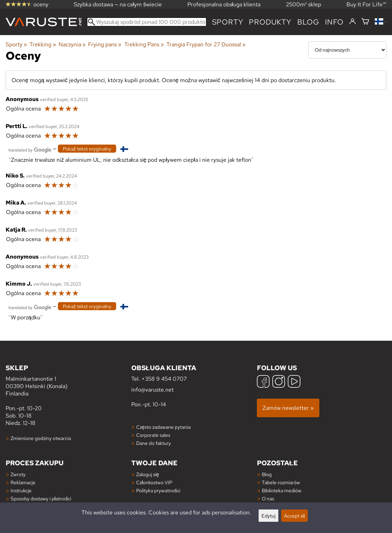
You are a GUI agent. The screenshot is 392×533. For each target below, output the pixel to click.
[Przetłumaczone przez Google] (30, 149)
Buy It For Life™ (366, 4)
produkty (270, 22)
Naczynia (72, 44)
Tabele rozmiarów (281, 482)
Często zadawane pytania (163, 427)
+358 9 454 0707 (164, 379)
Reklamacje (23, 482)
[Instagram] (279, 382)
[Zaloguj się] (353, 22)
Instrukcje (21, 490)
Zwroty (18, 474)
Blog (267, 474)
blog (308, 22)
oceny (27, 4)
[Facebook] (263, 382)
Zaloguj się (148, 474)
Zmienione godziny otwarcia (41, 438)
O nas (268, 498)
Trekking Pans (144, 44)
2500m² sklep (304, 4)
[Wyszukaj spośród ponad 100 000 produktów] (147, 22)
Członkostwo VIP (154, 482)
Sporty (228, 22)
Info (334, 22)
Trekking (43, 44)
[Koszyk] (365, 22)
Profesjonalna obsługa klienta (224, 4)
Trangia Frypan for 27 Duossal (206, 44)
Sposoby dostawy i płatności (41, 498)
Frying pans (105, 44)
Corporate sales (153, 435)
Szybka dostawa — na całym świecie (118, 4)
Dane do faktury (154, 443)
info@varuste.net (152, 390)
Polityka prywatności (158, 490)
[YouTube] (294, 382)
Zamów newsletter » (288, 408)
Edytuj (268, 516)
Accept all (294, 516)
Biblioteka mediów (282, 490)
